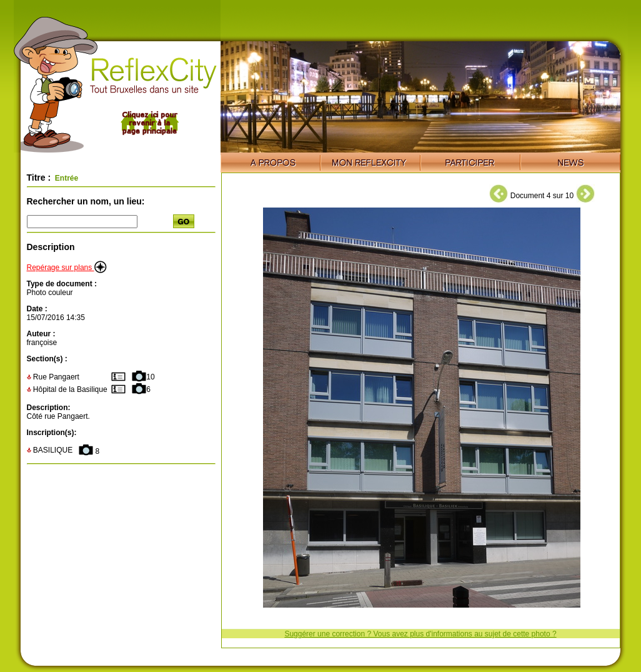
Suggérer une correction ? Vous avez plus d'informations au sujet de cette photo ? (420, 634)
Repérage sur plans (67, 268)
